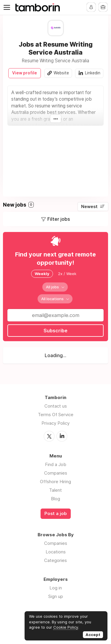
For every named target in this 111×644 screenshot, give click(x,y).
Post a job (56, 514)
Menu (8, 7)
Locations (56, 552)
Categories (55, 560)
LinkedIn (62, 436)
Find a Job (56, 464)
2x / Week (67, 274)
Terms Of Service (56, 415)
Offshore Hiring (55, 482)
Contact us (56, 406)
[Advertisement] (55, 158)
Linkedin (93, 73)
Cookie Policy (66, 627)
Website (61, 73)
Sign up (56, 596)
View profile (25, 73)
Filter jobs (59, 219)
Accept (93, 635)
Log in (56, 588)
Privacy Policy (55, 423)
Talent (55, 490)
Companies (56, 473)
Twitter (49, 436)
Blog (55, 499)
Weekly (42, 274)
